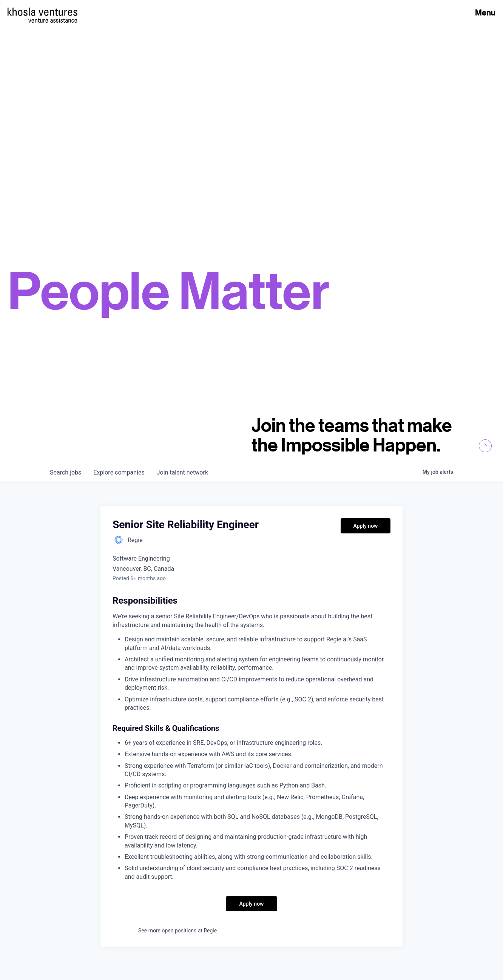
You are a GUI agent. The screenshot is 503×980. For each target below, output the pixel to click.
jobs (66, 472)
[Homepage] (42, 12)
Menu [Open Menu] (485, 12)
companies (119, 472)
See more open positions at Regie (177, 931)
